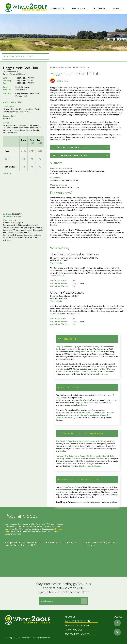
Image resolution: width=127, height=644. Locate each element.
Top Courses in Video (77, 634)
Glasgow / (67, 67)
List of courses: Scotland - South (80, 148)
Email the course (22, 87)
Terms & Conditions (77, 625)
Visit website (21, 89)
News (116, 8)
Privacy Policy (73, 630)
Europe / (55, 67)
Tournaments (56, 8)
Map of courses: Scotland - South (80, 155)
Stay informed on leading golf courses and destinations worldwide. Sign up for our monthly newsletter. (64, 588)
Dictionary (99, 8)
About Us (70, 617)
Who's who (78, 8)
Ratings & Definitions (78, 621)
